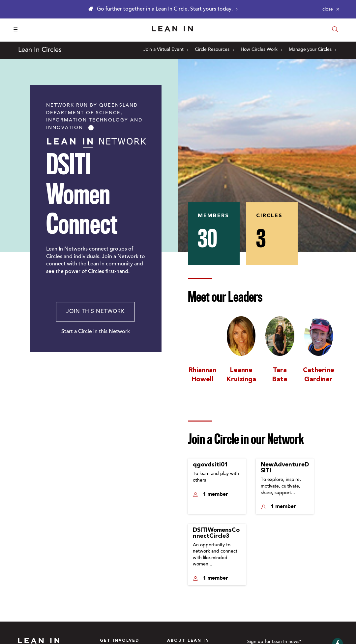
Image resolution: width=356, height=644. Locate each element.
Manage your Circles (312, 50)
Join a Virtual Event (166, 50)
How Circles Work (261, 50)
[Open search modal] (335, 30)
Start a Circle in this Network (96, 332)
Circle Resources (214, 50)
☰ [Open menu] (15, 30)
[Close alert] (331, 9)
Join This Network (95, 312)
